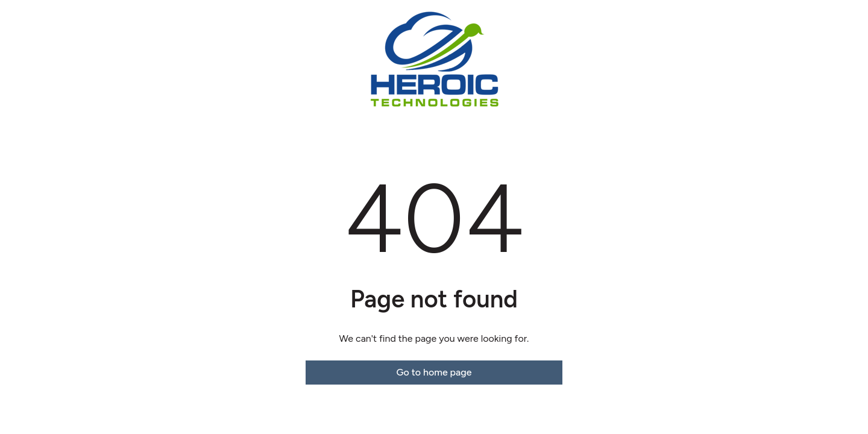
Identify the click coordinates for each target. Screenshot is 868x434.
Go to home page (434, 372)
